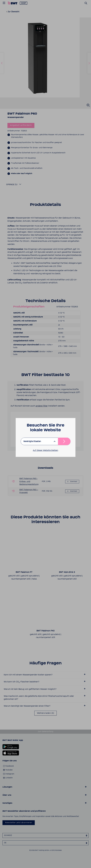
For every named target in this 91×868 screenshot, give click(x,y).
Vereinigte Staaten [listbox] (32, 441)
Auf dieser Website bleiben (45, 450)
